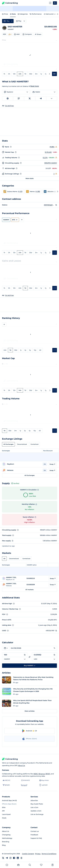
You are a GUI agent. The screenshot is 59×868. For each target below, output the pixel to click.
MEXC (36, 774)
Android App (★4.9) (9, 800)
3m (36, 74)
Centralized (35, 444)
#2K (4, 34)
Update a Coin (36, 811)
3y (46, 74)
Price (5, 14)
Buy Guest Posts (37, 804)
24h (20, 74)
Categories (23, 14)
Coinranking (10, 3)
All (40, 350)
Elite (4, 807)
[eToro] (24, 785)
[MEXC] (7, 780)
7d (25, 74)
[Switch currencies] (30, 657)
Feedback (34, 835)
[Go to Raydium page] (22, 464)
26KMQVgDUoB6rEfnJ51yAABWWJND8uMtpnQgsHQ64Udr (49, 205)
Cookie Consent (28, 854)
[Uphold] (43, 785)
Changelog (6, 835)
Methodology (7, 838)
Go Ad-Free (9, 295)
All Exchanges (8, 444)
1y (41, 74)
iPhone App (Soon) (9, 804)
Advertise (34, 800)
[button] (13, 192)
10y (35, 350)
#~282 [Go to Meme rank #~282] (38, 191)
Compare (27, 34)
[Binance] (25, 780)
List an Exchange (37, 814)
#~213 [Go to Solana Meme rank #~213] (20, 191)
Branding (6, 842)
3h (9, 74)
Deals (4, 818)
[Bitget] (44, 780)
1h (4, 74)
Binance (42, 774)
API (3, 811)
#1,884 (52, 147)
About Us (22, 766)
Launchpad (6, 814)
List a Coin (34, 807)
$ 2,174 (45, 158)
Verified (15, 483)
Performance (36, 14)
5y (30, 350)
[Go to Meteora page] (22, 470)
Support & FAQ (36, 838)
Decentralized (22, 444)
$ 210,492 (48, 152)
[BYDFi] (6, 785)
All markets (30, 590)
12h (14, 74)
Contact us (35, 831)
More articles (30, 711)
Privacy (38, 854)
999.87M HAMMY (51, 163)
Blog (4, 845)
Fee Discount (48, 451)
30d (31, 74)
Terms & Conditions (49, 854)
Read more (35, 86)
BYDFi (48, 774)
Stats (13, 14)
